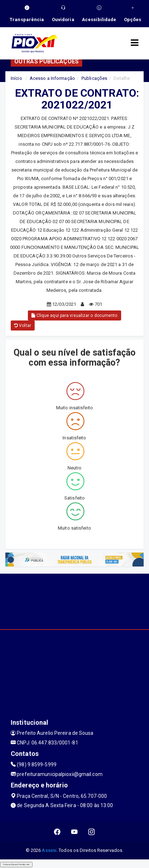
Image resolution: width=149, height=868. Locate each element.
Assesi (49, 850)
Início (16, 78)
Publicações (94, 78)
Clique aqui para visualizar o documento (74, 315)
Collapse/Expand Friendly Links (16, 864)
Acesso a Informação (52, 78)
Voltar (23, 325)
